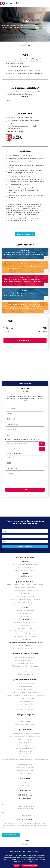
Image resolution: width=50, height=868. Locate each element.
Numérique (26, 562)
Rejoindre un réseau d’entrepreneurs (25, 692)
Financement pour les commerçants (25, 672)
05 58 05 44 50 (26, 816)
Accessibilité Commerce (25, 663)
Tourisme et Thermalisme (26, 582)
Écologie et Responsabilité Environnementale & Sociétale (26, 643)
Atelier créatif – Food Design (25, 634)
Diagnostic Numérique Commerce (25, 570)
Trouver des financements (25, 698)
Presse (25, 745)
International (26, 608)
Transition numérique (25, 602)
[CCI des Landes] (11, 3)
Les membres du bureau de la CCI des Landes (25, 734)
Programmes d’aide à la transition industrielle (25, 599)
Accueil (22, 45)
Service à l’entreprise (25, 579)
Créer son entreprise (25, 687)
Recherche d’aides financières (25, 596)
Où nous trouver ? (25, 773)
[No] (48, 855)
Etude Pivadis (25, 785)
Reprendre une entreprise (25, 690)
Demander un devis (25, 340)
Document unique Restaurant (25, 657)
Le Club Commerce (25, 640)
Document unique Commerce (25, 660)
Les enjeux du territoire (25, 770)
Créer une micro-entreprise (25, 684)
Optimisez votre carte (25, 628)
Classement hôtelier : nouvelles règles (25, 591)
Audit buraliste (25, 625)
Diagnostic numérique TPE (25, 567)
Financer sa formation (25, 722)
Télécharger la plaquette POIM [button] (25, 234)
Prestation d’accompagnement (25, 588)
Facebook (28, 795)
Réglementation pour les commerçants (25, 666)
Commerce (26, 619)
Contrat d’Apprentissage (25, 675)
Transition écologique (25, 645)
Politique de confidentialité (30, 865)
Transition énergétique (25, 648)
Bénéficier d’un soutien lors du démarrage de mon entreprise (25, 695)
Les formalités (25, 701)
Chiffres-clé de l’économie (25, 748)
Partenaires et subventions (25, 768)
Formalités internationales (25, 611)
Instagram (24, 795)
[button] (46, 3)
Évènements (25, 757)
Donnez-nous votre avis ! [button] (11, 835)
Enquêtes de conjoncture (25, 751)
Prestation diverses (25, 614)
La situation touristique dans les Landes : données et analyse (25, 585)
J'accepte (16, 865)
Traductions (25, 617)
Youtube (32, 795)
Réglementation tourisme (25, 669)
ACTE (25, 782)
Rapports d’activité (25, 742)
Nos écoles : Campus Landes (25, 725)
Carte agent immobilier (25, 707)
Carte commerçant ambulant (25, 704)
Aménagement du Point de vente (25, 622)
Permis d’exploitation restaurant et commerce (25, 631)
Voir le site (25, 844)
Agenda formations (25, 719)
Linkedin (20, 795)
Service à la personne (25, 576)
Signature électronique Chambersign (25, 565)
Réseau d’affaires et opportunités (25, 605)
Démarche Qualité (25, 754)
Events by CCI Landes (25, 739)
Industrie (26, 593)
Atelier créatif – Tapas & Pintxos (25, 637)
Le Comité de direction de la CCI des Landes (25, 737)
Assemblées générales (25, 765)
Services (26, 573)
